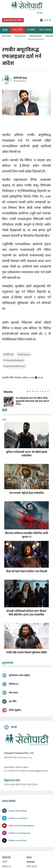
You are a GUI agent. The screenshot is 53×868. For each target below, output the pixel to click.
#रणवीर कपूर (8, 354)
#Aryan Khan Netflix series (14, 366)
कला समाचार (20, 36)
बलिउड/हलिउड (36, 36)
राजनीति (31, 30)
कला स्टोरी (6, 36)
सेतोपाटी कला (20, 78)
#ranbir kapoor (24, 354)
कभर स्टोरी (17, 30)
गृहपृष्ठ (5, 862)
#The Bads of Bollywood (14, 360)
